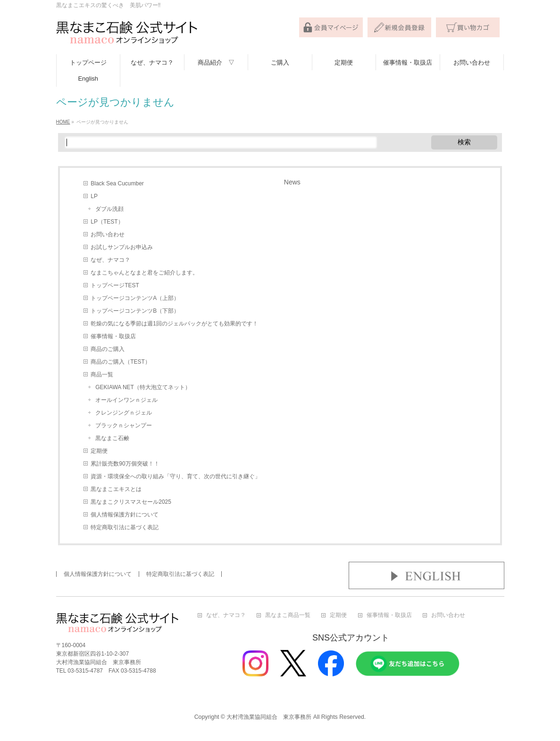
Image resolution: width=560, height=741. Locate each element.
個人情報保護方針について (125, 515)
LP (94, 196)
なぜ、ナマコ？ (110, 260)
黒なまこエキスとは (116, 489)
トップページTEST (115, 285)
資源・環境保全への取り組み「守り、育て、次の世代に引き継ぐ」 (176, 476)
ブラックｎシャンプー (124, 425)
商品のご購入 (108, 349)
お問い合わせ (108, 234)
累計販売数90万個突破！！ (125, 464)
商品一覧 (102, 375)
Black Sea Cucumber (117, 183)
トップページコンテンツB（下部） (135, 311)
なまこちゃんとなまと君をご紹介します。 (144, 273)
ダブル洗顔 (109, 209)
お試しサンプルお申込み (122, 247)
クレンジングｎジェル (124, 413)
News (292, 182)
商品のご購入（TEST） (121, 362)
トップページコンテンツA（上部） (135, 298)
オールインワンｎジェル (126, 400)
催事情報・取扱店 (113, 336)
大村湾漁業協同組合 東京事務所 (269, 717)
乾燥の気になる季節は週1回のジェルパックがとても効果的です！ (174, 324)
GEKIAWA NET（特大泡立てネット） (143, 387)
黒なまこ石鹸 (112, 438)
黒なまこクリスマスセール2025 (131, 502)
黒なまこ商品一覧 (288, 615)
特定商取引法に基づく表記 (125, 527)
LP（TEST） (107, 222)
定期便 (99, 451)
